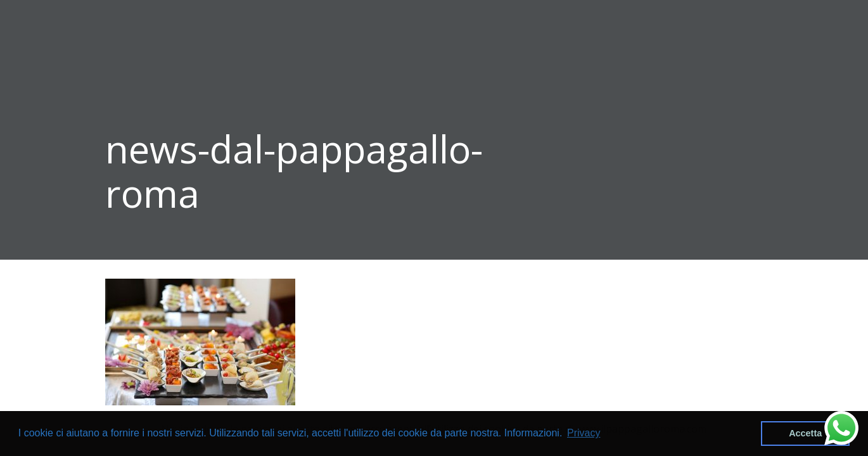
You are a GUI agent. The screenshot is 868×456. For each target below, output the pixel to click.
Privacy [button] (584, 433)
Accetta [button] (805, 433)
